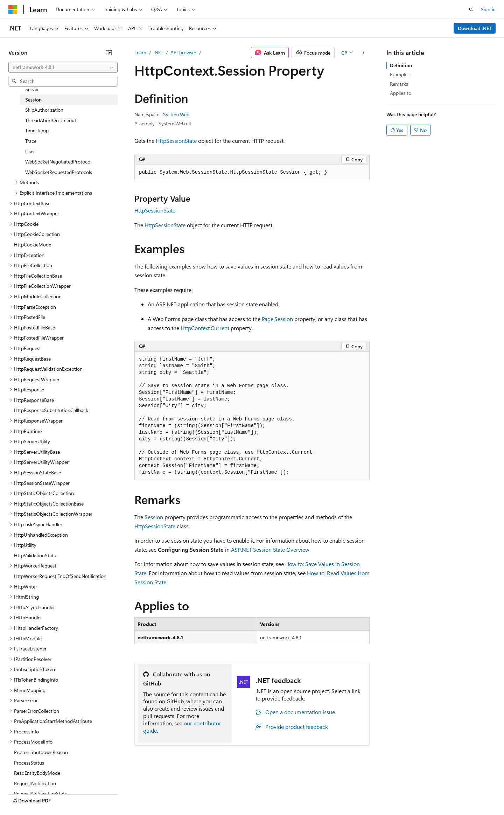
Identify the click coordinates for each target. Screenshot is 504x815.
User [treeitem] (30, 151)
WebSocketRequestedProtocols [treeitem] (59, 172)
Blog (95, 794)
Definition (401, 65)
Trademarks (290, 794)
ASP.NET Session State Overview (270, 549)
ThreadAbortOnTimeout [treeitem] (51, 120)
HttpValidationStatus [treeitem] (36, 555)
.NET (158, 52)
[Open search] (471, 9)
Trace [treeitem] (31, 141)
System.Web (176, 114)
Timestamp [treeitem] (37, 130)
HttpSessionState (176, 141)
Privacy (153, 794)
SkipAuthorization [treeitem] (44, 110)
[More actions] (363, 53)
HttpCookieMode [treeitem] (33, 245)
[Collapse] (109, 53)
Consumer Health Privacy (201, 794)
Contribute (125, 794)
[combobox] (63, 67)
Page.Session (277, 319)
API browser (183, 52)
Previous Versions (64, 794)
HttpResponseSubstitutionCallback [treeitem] (51, 410)
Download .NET (475, 28)
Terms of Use (256, 794)
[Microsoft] (13, 9)
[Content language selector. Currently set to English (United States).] (40, 777)
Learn (140, 52)
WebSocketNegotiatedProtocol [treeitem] (58, 162)
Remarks (399, 84)
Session (154, 517)
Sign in (488, 9)
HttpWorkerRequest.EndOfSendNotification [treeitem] (60, 576)
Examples (400, 74)
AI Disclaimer (22, 794)
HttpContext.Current (205, 328)
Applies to (401, 93)
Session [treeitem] (33, 100)
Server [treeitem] (32, 89)
